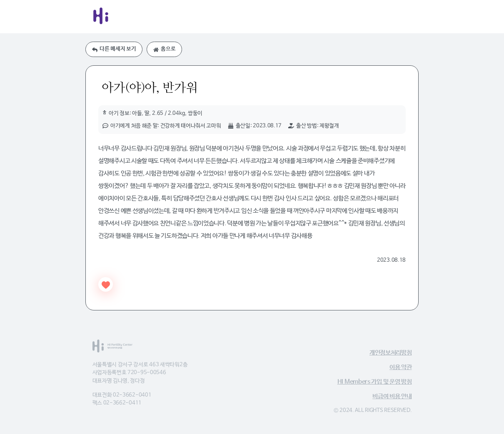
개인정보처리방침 (391, 353)
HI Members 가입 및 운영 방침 (375, 382)
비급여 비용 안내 (392, 396)
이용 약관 (401, 367)
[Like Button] (106, 284)
